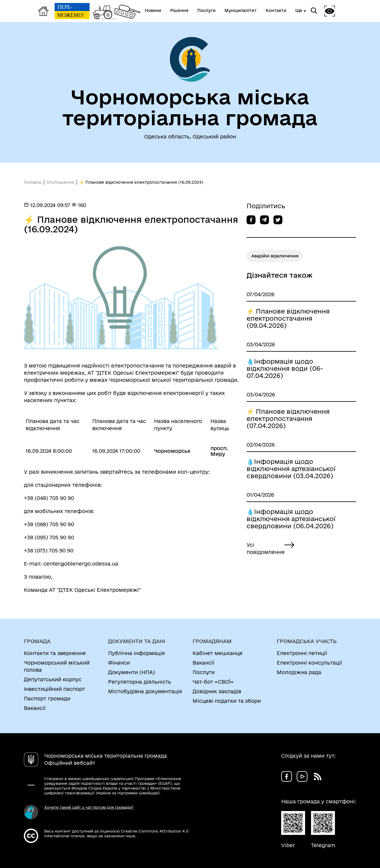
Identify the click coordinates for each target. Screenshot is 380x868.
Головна (33, 182)
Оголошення (60, 182)
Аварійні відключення (275, 256)
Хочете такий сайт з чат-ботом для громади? (89, 807)
